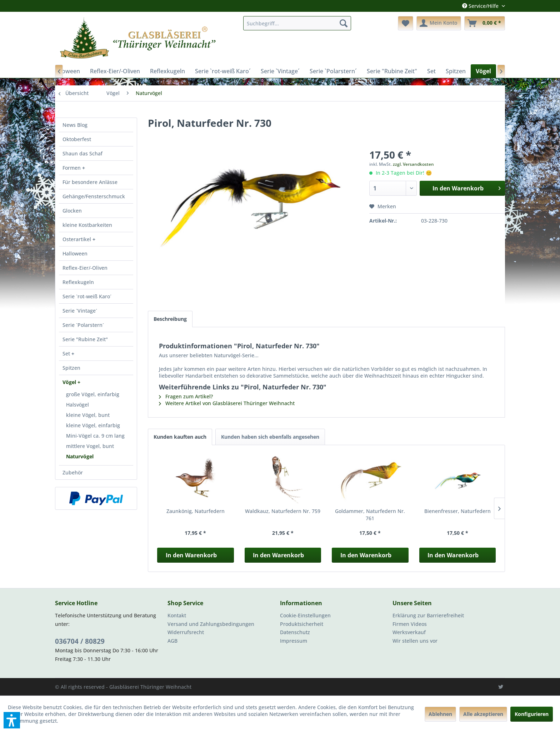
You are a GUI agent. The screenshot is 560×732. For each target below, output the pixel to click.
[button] (12, 720)
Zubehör (73, 472)
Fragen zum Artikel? (186, 396)
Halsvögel (77, 405)
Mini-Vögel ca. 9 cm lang (95, 436)
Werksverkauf (409, 632)
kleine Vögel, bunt (88, 415)
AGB (172, 641)
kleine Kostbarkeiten (87, 225)
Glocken (72, 211)
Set (67, 353)
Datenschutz (295, 632)
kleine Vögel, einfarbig (93, 425)
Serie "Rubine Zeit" (85, 339)
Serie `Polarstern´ (83, 325)
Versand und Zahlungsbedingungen (211, 624)
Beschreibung (170, 319)
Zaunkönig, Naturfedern (196, 511)
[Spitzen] (456, 71)
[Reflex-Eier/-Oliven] (115, 71)
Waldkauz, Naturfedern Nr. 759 (283, 511)
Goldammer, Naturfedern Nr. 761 (370, 515)
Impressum (294, 641)
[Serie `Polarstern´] (333, 71)
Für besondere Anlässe (90, 182)
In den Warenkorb (191, 555)
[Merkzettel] (406, 23)
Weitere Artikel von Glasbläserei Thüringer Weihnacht (227, 403)
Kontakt (177, 615)
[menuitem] (297, 23)
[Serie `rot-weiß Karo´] (223, 71)
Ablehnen (440, 714)
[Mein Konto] (439, 23)
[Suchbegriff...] (297, 23)
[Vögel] (483, 71)
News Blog (75, 125)
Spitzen (71, 368)
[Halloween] (66, 71)
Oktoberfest (77, 139)
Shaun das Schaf (82, 153)
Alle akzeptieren (483, 714)
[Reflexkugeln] (167, 71)
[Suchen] (344, 23)
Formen (72, 168)
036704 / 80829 (80, 641)
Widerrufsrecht (186, 632)
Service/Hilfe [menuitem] (481, 6)
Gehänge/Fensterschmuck (94, 196)
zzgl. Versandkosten (413, 164)
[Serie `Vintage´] (280, 71)
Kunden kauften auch (180, 437)
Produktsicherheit (302, 624)
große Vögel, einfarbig (93, 394)
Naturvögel (80, 456)
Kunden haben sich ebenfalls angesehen (270, 437)
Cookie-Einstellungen (305, 615)
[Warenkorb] (485, 23)
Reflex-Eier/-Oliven (85, 268)
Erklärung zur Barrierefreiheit (428, 615)
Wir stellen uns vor (415, 641)
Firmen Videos (410, 624)
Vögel (70, 382)
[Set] (431, 71)
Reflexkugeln (78, 282)
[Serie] (392, 71)
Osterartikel (77, 239)
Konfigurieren (532, 714)
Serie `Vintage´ (80, 311)
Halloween (75, 253)
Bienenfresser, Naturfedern (457, 511)
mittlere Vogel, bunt (90, 446)
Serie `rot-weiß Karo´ (87, 296)
